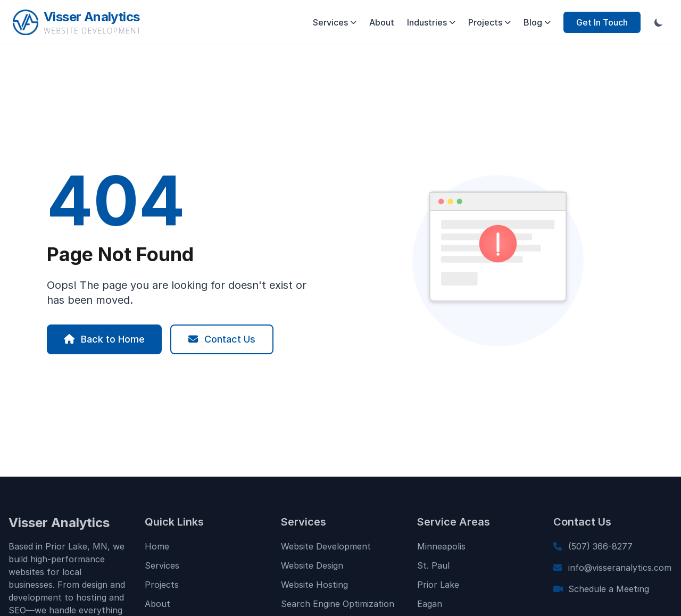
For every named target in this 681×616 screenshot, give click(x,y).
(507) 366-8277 (600, 550)
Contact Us (222, 339)
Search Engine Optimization (338, 607)
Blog (537, 22)
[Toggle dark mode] (659, 22)
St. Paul (433, 569)
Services (335, 22)
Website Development (326, 550)
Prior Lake (438, 588)
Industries (431, 22)
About (382, 22)
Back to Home (104, 339)
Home (157, 550)
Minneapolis (441, 550)
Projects (489, 22)
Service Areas (454, 526)
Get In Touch (602, 22)
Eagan (430, 607)
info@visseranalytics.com (620, 571)
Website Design (312, 569)
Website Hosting (314, 588)
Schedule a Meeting (609, 593)
